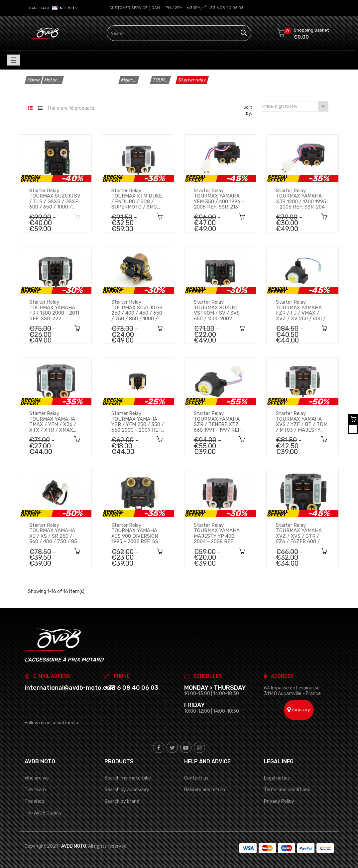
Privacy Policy (279, 801)
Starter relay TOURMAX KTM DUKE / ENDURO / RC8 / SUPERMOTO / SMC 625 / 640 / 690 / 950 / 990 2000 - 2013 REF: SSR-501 (137, 199)
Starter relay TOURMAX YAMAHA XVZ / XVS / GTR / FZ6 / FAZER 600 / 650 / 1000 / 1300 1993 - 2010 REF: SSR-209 (302, 533)
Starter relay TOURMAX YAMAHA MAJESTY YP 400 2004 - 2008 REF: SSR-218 (217, 533)
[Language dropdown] (54, 8)
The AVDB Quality (43, 813)
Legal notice (277, 778)
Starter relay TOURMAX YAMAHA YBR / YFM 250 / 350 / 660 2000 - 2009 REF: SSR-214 (138, 422)
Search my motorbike (128, 778)
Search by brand (122, 801)
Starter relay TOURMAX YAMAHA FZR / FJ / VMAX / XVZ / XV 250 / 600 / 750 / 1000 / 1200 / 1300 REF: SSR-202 (301, 310)
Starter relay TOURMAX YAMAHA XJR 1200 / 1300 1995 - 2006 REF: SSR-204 (301, 199)
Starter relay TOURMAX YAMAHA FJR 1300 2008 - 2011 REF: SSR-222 (54, 310)
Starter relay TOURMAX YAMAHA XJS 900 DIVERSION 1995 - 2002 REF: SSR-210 (138, 533)
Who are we (37, 778)
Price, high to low (295, 106)
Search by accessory (127, 790)
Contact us (196, 778)
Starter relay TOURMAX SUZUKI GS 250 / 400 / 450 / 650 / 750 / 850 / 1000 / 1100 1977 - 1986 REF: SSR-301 (137, 310)
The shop (34, 801)
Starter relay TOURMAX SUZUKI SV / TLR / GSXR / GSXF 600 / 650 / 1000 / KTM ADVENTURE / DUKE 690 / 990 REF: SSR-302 (55, 199)
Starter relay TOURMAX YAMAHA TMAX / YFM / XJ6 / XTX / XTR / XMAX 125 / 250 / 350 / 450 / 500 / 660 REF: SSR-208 (55, 422)
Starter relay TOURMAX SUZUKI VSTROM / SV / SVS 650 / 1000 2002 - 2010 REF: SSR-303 (217, 310)
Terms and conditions (287, 790)
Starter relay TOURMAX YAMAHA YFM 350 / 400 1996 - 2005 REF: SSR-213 (219, 199)
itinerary (299, 710)
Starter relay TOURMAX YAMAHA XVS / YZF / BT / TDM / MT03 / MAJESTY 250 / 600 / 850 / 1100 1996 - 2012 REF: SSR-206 (302, 422)
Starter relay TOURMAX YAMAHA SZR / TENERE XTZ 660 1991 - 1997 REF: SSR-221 (218, 422)
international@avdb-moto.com (70, 688)
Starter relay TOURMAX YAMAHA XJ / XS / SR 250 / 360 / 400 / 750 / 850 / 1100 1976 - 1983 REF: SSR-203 (55, 533)
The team (35, 790)
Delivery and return (205, 790)
